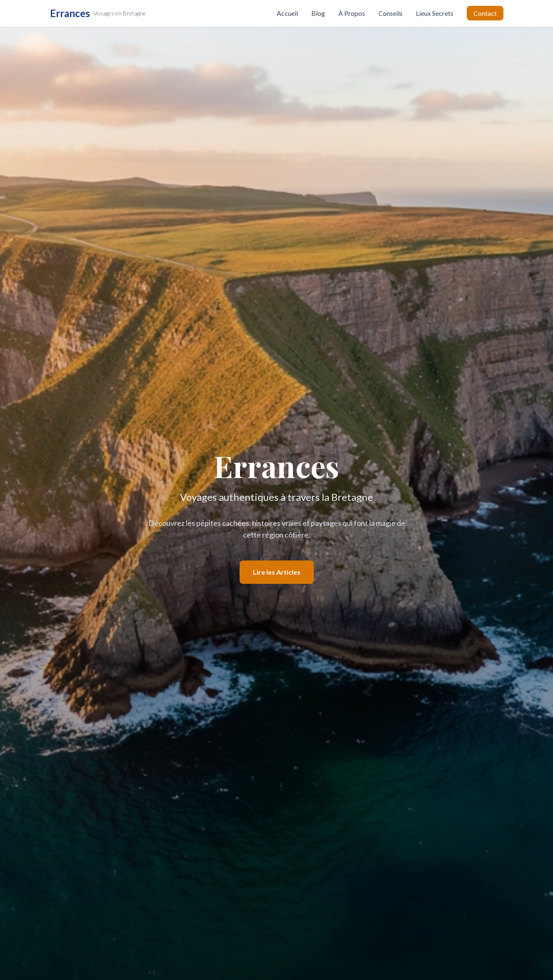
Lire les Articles (277, 572)
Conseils (390, 13)
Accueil (287, 13)
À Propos (352, 13)
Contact (485, 13)
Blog (318, 13)
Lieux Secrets (435, 13)
